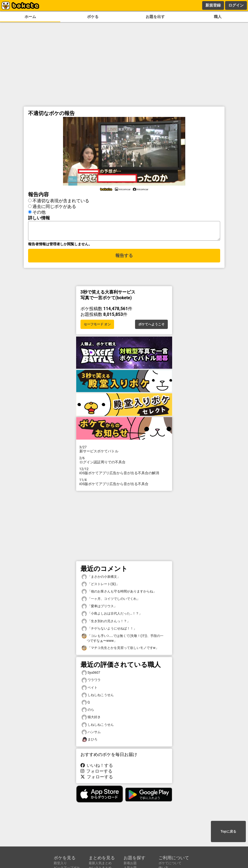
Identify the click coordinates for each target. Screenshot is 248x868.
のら (88, 711)
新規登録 (213, 5)
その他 (39, 211)
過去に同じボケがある (54, 206)
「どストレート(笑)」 (100, 586)
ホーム (30, 17)
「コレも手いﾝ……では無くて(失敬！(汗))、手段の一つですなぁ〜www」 (123, 640)
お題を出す (155, 17)
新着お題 (130, 863)
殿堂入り (60, 863)
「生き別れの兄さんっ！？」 (106, 623)
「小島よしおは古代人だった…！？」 (112, 615)
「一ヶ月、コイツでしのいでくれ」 (111, 601)
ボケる (93, 17)
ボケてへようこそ (151, 326)
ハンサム (91, 734)
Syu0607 (91, 674)
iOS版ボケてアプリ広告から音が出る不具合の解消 (124, 473)
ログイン (236, 5)
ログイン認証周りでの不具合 (124, 462)
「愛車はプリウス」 (99, 608)
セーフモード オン (97, 326)
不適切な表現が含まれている (61, 200)
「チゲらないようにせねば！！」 (109, 630)
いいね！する (97, 767)
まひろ (89, 741)
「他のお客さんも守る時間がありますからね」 (119, 593)
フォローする (97, 773)
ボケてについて (170, 863)
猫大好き (91, 719)
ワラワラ (91, 682)
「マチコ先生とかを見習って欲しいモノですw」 (120, 650)
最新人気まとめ (100, 863)
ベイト (89, 689)
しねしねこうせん (98, 697)
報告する (124, 258)
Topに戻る (228, 832)
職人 (218, 17)
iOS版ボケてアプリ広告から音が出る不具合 (124, 483)
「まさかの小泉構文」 (101, 578)
